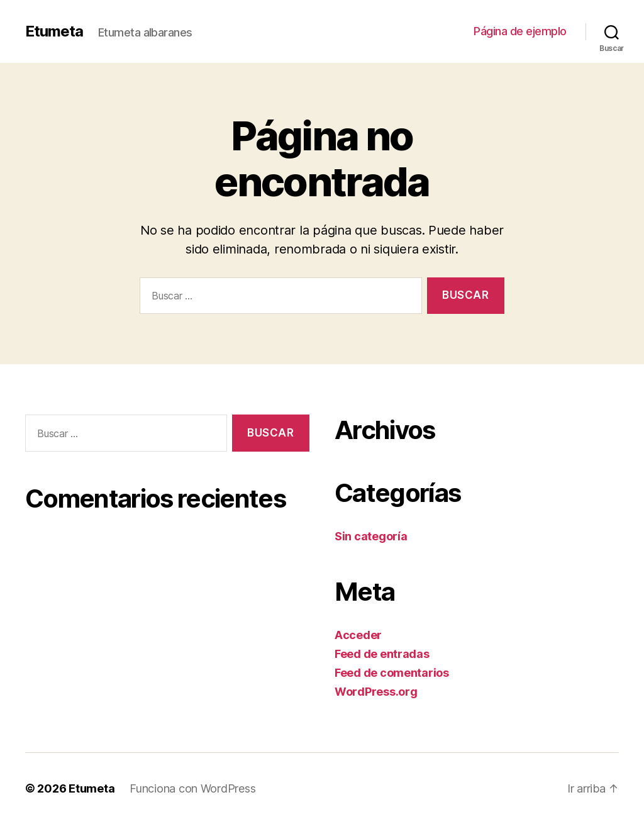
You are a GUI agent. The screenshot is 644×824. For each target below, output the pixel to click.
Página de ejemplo (520, 31)
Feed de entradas (382, 654)
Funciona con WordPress (192, 788)
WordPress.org (376, 692)
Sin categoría (371, 536)
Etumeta (54, 31)
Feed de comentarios (392, 673)
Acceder (358, 635)
